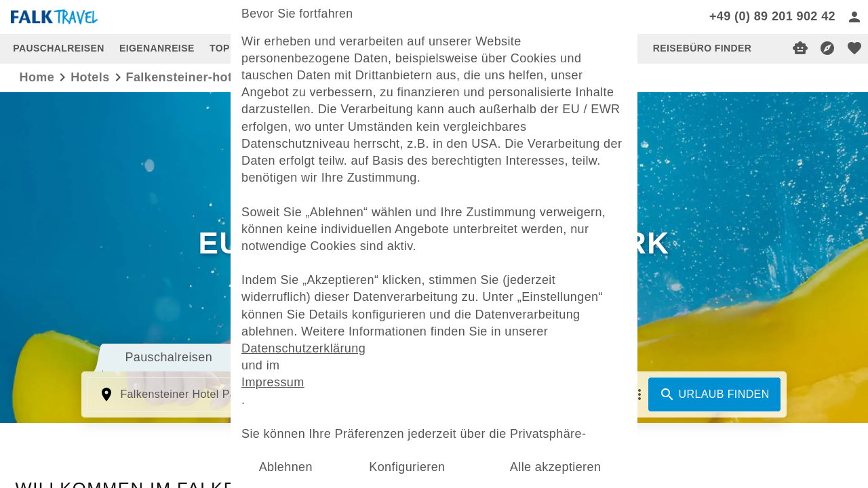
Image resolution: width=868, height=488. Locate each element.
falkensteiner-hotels (188, 77)
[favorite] (854, 48)
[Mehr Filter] (639, 394)
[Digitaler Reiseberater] (800, 48)
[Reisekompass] (827, 48)
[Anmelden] (854, 17)
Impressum (273, 382)
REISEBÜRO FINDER (703, 48)
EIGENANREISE (157, 48)
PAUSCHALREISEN (58, 48)
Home (37, 77)
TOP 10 (226, 48)
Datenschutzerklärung (303, 348)
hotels (90, 77)
